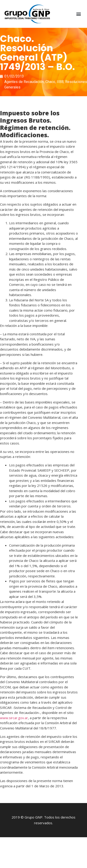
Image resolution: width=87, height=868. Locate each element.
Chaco (50, 82)
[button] (79, 14)
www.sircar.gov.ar (14, 718)
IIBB (60, 82)
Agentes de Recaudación (24, 82)
